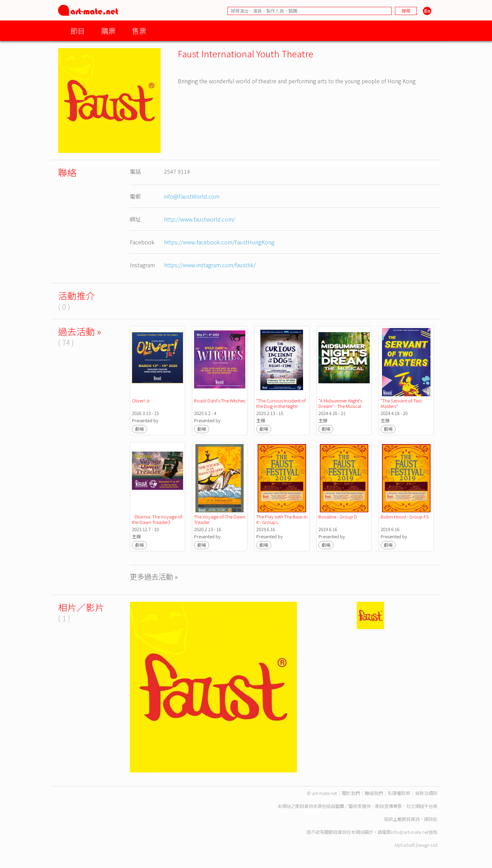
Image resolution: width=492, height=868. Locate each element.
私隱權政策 (399, 793)
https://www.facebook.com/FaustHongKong (219, 242)
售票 (139, 31)
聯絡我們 (374, 793)
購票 (108, 31)
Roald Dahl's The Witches (220, 401)
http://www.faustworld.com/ (200, 219)
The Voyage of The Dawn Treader (220, 519)
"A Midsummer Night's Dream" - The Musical (341, 403)
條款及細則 (426, 793)
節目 (78, 31)
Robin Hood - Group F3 (405, 517)
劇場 (139, 429)
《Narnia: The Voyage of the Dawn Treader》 (158, 519)
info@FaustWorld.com (192, 196)
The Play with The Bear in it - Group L (282, 519)
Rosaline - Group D (338, 517)
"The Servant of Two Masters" (402, 403)
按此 (433, 819)
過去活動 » (80, 331)
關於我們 (351, 793)
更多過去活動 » (154, 576)
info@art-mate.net (410, 832)
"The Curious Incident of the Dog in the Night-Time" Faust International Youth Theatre (282, 409)
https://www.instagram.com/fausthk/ (210, 265)
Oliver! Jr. (141, 401)
